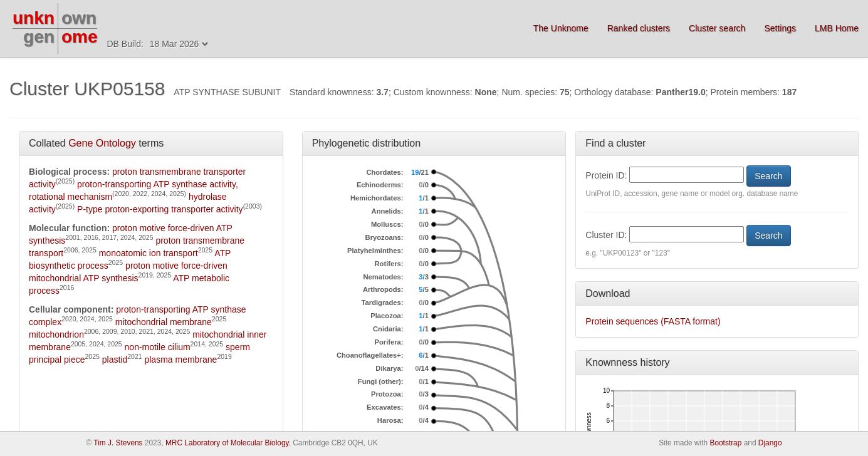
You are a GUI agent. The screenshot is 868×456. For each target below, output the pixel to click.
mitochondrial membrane (164, 322)
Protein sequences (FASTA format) (653, 321)
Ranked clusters (639, 28)
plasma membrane (180, 360)
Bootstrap (725, 443)
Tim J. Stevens (118, 443)
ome (80, 37)
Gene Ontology (102, 143)
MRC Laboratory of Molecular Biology (227, 443)
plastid (115, 360)
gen (39, 37)
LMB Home (837, 28)
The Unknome (561, 28)
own (79, 18)
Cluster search (717, 28)
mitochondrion (56, 334)
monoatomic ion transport (149, 253)
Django (770, 443)
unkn (34, 18)
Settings (780, 28)
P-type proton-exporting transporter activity (160, 209)
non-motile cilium (158, 347)
